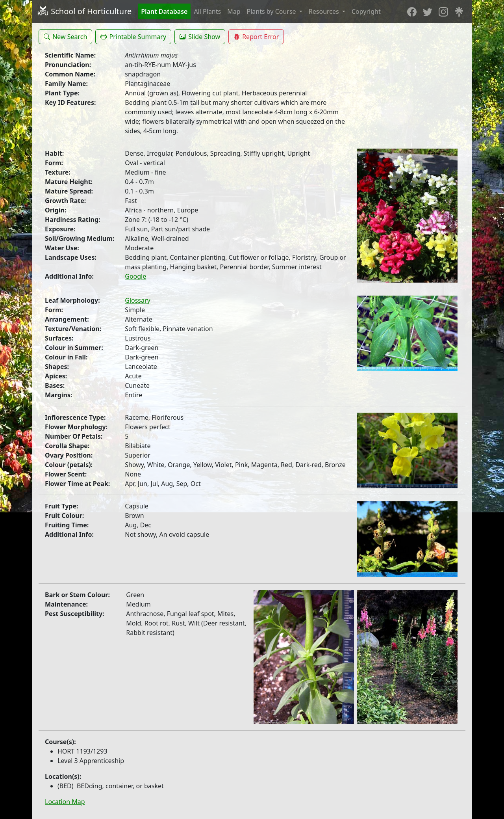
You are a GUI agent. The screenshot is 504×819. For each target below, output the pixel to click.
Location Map (65, 802)
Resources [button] (325, 11)
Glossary (138, 300)
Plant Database (164, 11)
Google (135, 276)
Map (234, 11)
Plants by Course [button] (272, 11)
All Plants (207, 11)
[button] (65, 37)
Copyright (366, 11)
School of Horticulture (84, 11)
